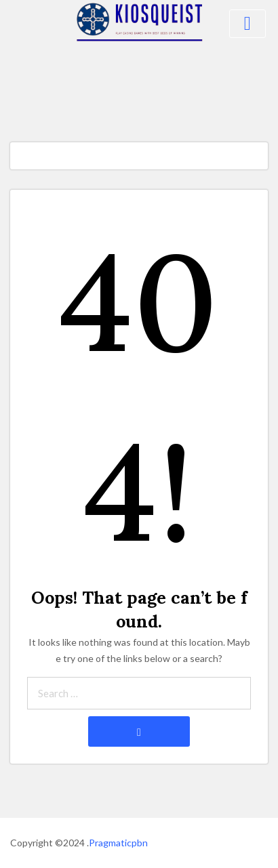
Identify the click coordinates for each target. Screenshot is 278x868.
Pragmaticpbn (118, 843)
